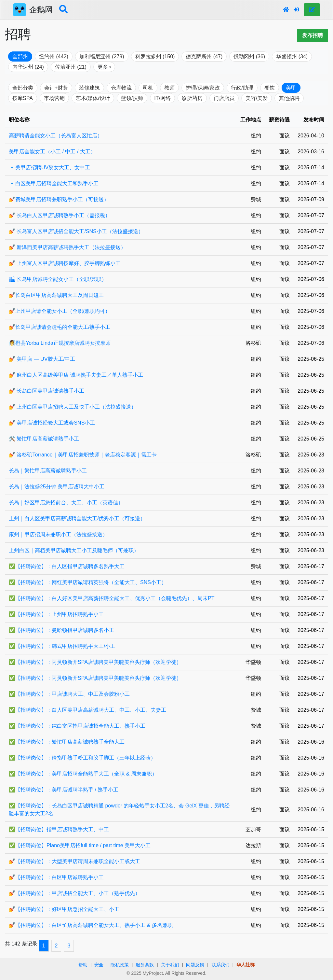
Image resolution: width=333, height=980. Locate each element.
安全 (99, 965)
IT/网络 (162, 98)
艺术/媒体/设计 (93, 98)
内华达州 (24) (28, 67)
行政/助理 (242, 88)
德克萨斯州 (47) (204, 56)
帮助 (83, 965)
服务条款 (145, 965)
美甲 (291, 88)
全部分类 (23, 88)
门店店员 (224, 98)
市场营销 (54, 98)
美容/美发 (257, 98)
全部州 (20, 56)
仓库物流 (121, 88)
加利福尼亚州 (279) (102, 56)
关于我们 (170, 965)
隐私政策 (120, 965)
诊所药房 (192, 98)
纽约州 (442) (54, 56)
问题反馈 (195, 965)
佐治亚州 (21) (71, 67)
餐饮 (270, 88)
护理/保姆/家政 (203, 88)
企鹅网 (41, 10)
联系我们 (220, 965)
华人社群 (246, 965)
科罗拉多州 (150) (155, 56)
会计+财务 (56, 88)
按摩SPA (23, 98)
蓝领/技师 (132, 98)
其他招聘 (289, 98)
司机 (148, 88)
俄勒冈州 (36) (249, 56)
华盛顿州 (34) (292, 56)
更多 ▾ (104, 67)
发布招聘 (313, 35)
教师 (169, 88)
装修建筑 (89, 88)
